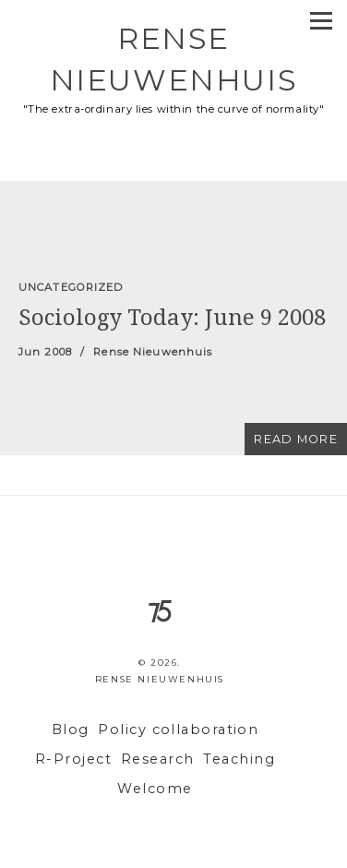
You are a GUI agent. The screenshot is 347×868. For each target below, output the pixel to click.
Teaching (239, 759)
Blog (71, 729)
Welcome (155, 789)
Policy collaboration (178, 729)
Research (158, 759)
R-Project (73, 759)
